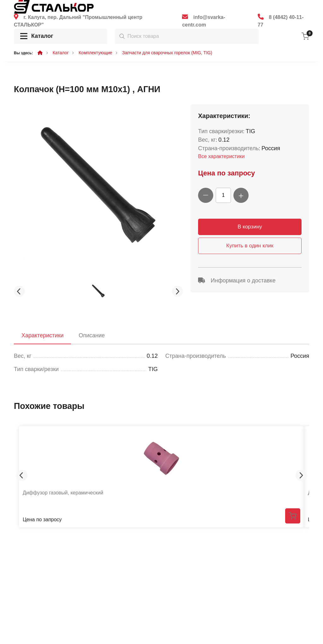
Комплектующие (95, 53)
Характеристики (42, 335)
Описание (92, 335)
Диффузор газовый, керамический (63, 493)
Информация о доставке (237, 281)
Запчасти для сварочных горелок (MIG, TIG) (167, 53)
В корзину (250, 227)
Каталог (37, 36)
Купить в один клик (250, 246)
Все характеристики (221, 156)
